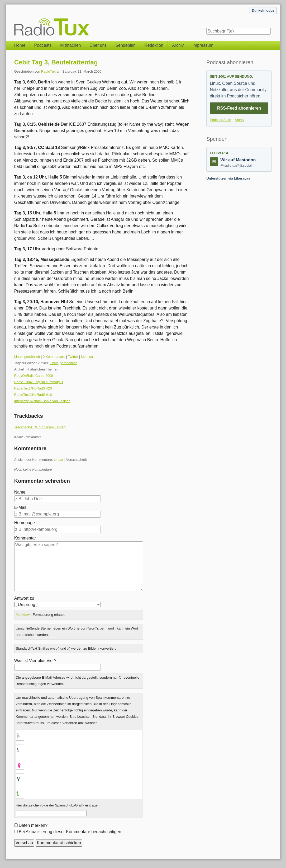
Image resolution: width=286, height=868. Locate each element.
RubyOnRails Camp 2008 (34, 376)
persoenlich (68, 363)
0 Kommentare (54, 357)
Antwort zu (24, 598)
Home (20, 45)
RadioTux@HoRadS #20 (33, 388)
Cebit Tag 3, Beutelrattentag (56, 62)
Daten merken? (33, 825)
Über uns (98, 45)
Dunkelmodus (263, 10)
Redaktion (154, 45)
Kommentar (25, 538)
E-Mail (20, 507)
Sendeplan (125, 45)
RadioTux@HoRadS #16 (33, 395)
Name (20, 492)
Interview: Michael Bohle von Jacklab (42, 401)
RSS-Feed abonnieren (239, 108)
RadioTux (48, 71)
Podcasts (43, 45)
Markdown (24, 615)
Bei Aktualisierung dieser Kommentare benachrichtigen (70, 832)
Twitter (73, 357)
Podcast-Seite (220, 120)
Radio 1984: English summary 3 (39, 382)
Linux (18, 357)
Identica (87, 357)
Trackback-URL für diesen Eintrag (40, 427)
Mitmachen (70, 45)
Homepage (25, 523)
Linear (59, 460)
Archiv (178, 45)
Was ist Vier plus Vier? (35, 661)
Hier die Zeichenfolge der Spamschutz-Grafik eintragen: (58, 805)
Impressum (203, 45)
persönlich (32, 357)
